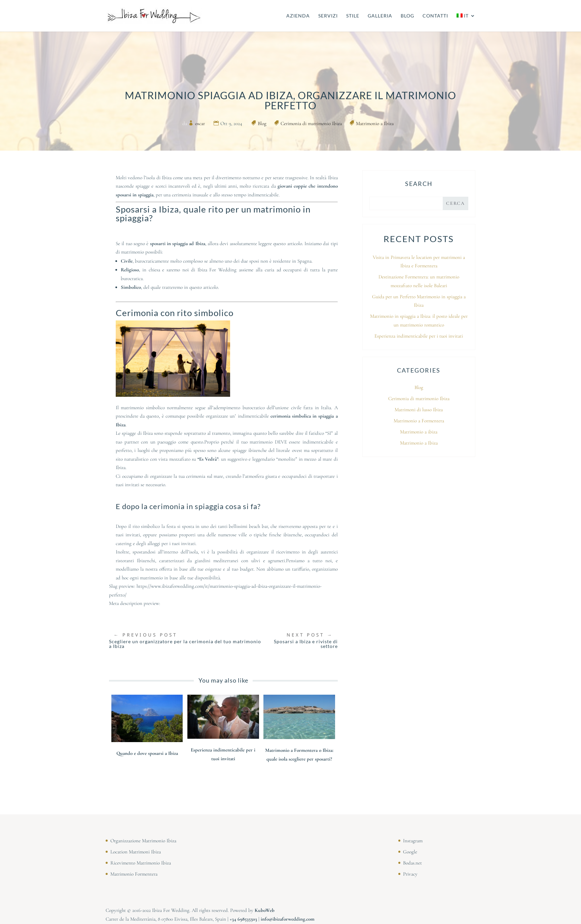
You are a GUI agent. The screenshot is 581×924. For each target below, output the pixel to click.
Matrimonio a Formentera (419, 421)
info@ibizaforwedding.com (288, 919)
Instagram (413, 841)
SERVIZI (328, 16)
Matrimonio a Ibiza (375, 123)
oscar (200, 123)
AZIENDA (298, 16)
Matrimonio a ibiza (419, 432)
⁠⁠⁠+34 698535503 (243, 919)
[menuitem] (466, 23)
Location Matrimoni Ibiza (136, 852)
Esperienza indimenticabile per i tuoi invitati (419, 336)
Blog (262, 123)
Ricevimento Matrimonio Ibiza (141, 863)
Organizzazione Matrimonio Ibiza (143, 841)
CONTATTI (435, 16)
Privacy (410, 874)
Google (410, 852)
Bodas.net (412, 863)
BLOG (407, 16)
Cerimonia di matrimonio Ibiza (311, 123)
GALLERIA (380, 16)
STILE (353, 16)
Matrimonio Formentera (134, 874)
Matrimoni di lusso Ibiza (419, 410)
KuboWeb (265, 910)
